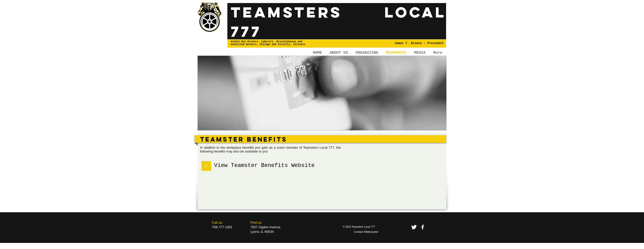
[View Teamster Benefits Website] (264, 166)
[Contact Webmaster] (366, 232)
